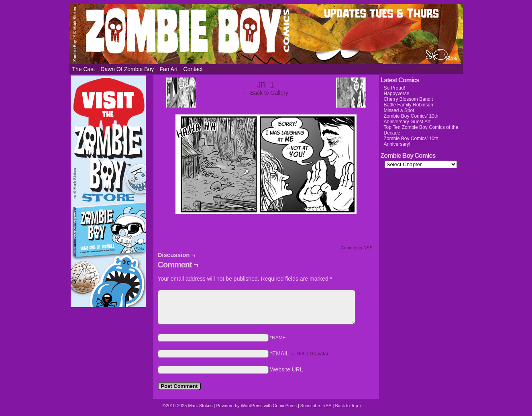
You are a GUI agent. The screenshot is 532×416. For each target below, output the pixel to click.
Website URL (286, 369)
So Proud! (394, 88)
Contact (193, 69)
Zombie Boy (266, 34)
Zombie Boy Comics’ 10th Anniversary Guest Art (411, 119)
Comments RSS (357, 248)
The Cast (84, 69)
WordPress (252, 406)
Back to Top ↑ (348, 406)
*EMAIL (299, 353)
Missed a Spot (399, 110)
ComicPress (285, 406)
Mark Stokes (201, 406)
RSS (327, 406)
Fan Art (168, 69)
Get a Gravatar (313, 354)
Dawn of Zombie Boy (127, 69)
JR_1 (265, 85)
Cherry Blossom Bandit (409, 99)
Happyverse (397, 94)
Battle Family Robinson (409, 105)
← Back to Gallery (266, 93)
